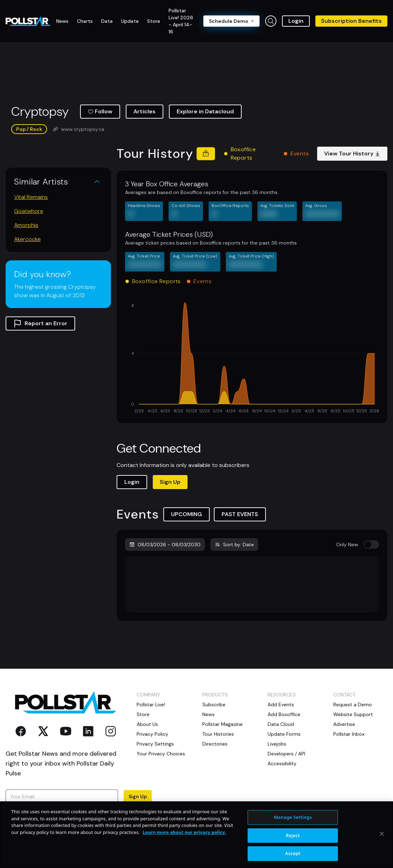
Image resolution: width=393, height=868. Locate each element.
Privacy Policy (152, 734)
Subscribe (214, 705)
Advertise (344, 724)
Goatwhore (29, 211)
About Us (147, 724)
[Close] (382, 834)
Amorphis (26, 225)
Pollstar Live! (151, 705)
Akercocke (27, 239)
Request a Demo (353, 705)
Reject (293, 835)
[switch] (371, 545)
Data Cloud (281, 724)
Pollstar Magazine (222, 724)
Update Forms (284, 734)
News (208, 714)
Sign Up (170, 482)
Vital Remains (31, 197)
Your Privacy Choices (161, 754)
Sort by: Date (234, 545)
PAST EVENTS (240, 514)
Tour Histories (218, 734)
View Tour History (352, 153)
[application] (252, 359)
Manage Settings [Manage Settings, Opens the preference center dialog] (293, 817)
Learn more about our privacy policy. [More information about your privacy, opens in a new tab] (184, 832)
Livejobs (277, 744)
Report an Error (40, 323)
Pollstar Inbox (349, 734)
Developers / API (286, 754)
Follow (100, 111)
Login (296, 21)
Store (143, 714)
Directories (215, 744)
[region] (196, 835)
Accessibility (282, 763)
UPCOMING (186, 514)
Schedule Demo (231, 21)
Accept (293, 853)
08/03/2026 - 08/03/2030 (165, 545)
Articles (145, 111)
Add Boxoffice (284, 714)
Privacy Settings (155, 744)
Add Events (281, 705)
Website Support (353, 714)
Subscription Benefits (351, 21)
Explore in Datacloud (205, 111)
